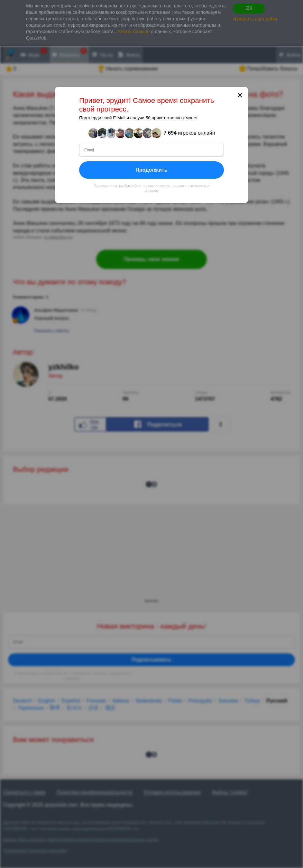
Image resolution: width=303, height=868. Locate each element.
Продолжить (151, 170)
